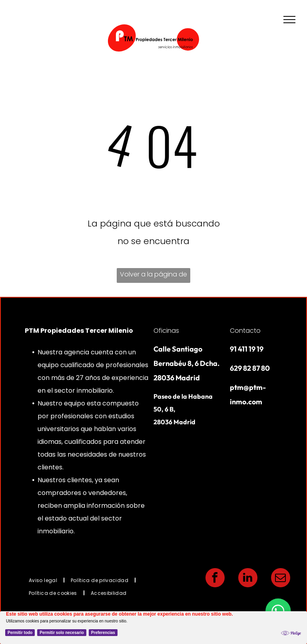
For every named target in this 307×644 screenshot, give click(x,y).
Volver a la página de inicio (153, 276)
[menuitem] (44, 580)
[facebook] (215, 579)
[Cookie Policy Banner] (153, 628)
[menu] (289, 20)
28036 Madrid (174, 422)
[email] (281, 579)
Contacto (245, 331)
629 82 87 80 (250, 368)
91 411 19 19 (247, 349)
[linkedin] (248, 579)
